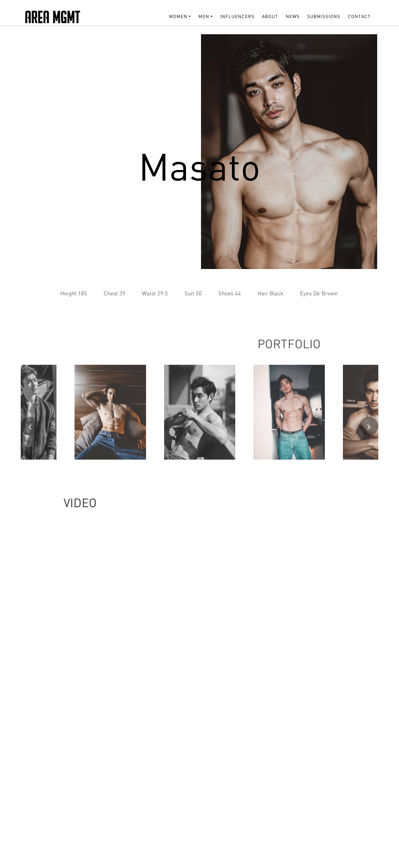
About (270, 16)
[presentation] (30, 429)
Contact (359, 16)
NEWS (293, 16)
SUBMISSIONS (324, 16)
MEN (204, 16)
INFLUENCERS (237, 16)
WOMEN (178, 16)
